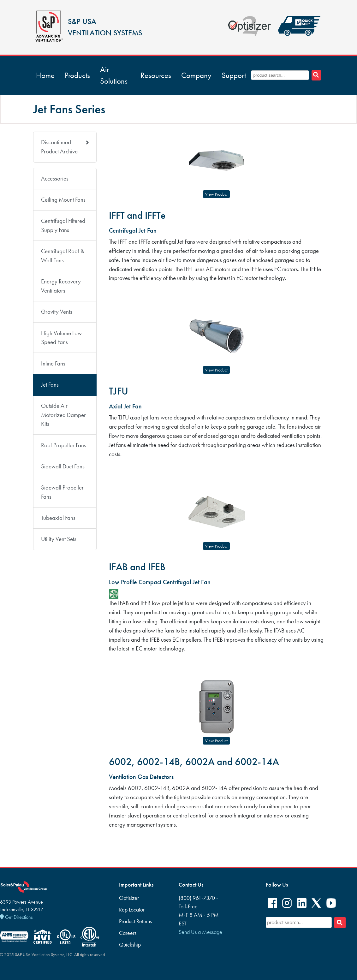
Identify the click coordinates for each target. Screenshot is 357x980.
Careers (128, 933)
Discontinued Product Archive (65, 147)
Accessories (55, 178)
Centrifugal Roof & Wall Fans (63, 256)
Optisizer (129, 898)
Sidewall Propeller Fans (62, 492)
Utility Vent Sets (59, 539)
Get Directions (16, 917)
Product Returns (135, 921)
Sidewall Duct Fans (63, 466)
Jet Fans (50, 385)
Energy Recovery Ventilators (61, 286)
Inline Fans (53, 363)
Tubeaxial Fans (58, 518)
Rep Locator (132, 910)
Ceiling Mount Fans (63, 200)
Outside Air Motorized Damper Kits (63, 415)
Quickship (130, 945)
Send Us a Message (200, 932)
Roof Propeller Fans (64, 445)
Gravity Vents (57, 312)
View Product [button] (216, 194)
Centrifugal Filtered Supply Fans (63, 225)
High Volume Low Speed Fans (61, 338)
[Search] (340, 923)
